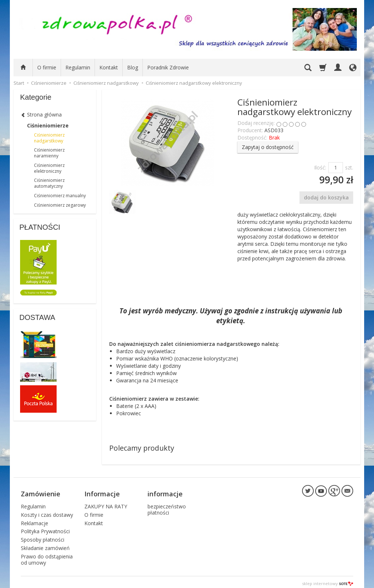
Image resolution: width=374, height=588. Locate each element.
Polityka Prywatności (45, 528)
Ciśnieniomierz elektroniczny (49, 168)
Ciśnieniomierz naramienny (49, 153)
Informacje (102, 492)
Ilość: (320, 167)
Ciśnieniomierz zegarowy (60, 205)
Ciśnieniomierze (48, 125)
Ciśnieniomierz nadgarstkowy (49, 138)
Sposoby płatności (43, 537)
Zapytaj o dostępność (268, 147)
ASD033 (274, 130)
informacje (165, 492)
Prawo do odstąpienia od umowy (47, 556)
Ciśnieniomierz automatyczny (49, 183)
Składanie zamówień (45, 545)
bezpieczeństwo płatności (167, 507)
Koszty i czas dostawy (47, 511)
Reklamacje (35, 520)
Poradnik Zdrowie (168, 67)
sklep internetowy (328, 581)
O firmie (47, 67)
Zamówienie (41, 492)
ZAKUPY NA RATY (106, 503)
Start (19, 83)
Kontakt (109, 67)
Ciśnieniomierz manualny (60, 196)
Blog (133, 67)
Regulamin (78, 67)
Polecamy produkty (142, 448)
